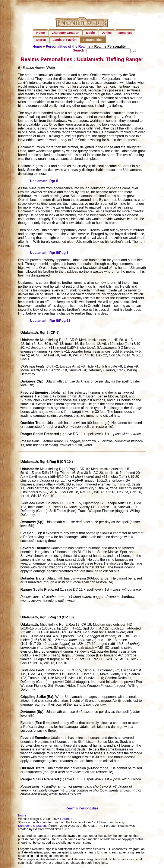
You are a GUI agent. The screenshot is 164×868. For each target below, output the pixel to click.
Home (41, 33)
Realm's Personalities (82, 809)
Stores (41, 40)
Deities (107, 33)
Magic (90, 33)
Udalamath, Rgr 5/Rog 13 (50, 321)
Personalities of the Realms (68, 46)
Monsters (125, 33)
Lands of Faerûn (64, 40)
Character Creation (66, 33)
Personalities (93, 40)
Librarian (66, 819)
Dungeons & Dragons (33, 826)
